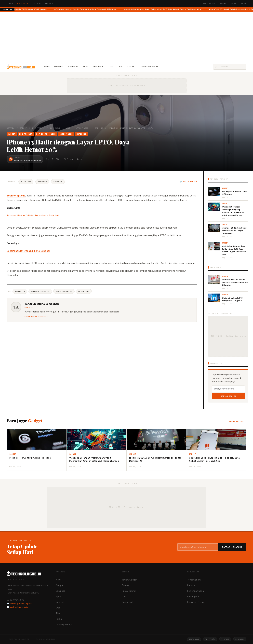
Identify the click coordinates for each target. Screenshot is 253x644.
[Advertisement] (127, 37)
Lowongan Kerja (148, 66)
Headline (98, 128)
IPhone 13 (20, 291)
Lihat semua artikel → (36, 316)
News (47, 66)
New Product (38, 128)
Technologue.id (16, 196)
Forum (130, 66)
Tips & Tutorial (129, 591)
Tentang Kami (210, 4)
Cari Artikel (127, 602)
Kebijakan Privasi (196, 602)
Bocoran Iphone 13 (40, 291)
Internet (98, 66)
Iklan (234, 4)
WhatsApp (42, 182)
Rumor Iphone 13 (64, 291)
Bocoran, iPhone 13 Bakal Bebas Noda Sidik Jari (33, 216)
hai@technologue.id (19, 607)
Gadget (59, 66)
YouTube (225, 639)
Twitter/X (210, 639)
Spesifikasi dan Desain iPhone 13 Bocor (28, 251)
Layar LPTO (84, 291)
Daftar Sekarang (232, 547)
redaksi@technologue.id (21, 604)
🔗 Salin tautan (188, 182)
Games (125, 585)
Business (73, 66)
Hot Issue (55, 128)
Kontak (243, 4)
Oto (110, 66)
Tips (120, 66)
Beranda (11, 128)
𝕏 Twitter (26, 182)
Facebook (58, 182)
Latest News (82, 128)
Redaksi (224, 4)
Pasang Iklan (194, 597)
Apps (86, 66)
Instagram (194, 639)
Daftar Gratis (228, 396)
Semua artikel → (238, 422)
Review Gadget (129, 580)
